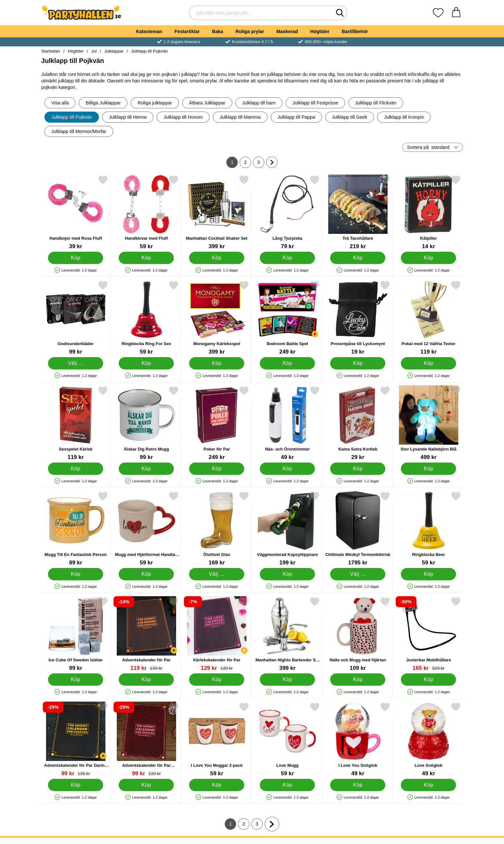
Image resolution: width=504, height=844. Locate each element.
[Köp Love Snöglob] (428, 785)
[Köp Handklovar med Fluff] (146, 258)
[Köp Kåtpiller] (428, 258)
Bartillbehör (355, 31)
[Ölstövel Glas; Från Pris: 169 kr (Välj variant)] (217, 529)
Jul (94, 51)
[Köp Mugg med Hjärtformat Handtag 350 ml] (146, 574)
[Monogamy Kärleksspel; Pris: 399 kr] (217, 318)
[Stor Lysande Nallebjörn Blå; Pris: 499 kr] (429, 423)
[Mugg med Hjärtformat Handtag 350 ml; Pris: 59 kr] (146, 529)
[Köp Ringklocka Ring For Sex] (146, 363)
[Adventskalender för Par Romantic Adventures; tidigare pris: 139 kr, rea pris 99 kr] (146, 739)
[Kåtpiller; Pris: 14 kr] (429, 212)
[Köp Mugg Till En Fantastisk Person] (76, 574)
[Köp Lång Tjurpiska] (287, 258)
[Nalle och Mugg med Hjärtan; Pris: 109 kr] (358, 634)
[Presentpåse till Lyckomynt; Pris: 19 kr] (358, 318)
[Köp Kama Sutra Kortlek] (358, 469)
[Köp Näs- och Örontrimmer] (287, 469)
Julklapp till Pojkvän (149, 51)
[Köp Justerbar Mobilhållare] (428, 680)
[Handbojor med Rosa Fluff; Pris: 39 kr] (76, 212)
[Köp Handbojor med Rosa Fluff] (76, 258)
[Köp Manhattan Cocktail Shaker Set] (217, 258)
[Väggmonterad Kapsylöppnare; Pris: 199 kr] (288, 529)
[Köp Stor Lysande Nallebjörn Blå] (428, 469)
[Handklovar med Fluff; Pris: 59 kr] (146, 212)
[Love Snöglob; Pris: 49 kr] (429, 739)
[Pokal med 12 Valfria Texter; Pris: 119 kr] (429, 318)
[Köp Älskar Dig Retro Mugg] (146, 469)
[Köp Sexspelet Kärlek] (76, 469)
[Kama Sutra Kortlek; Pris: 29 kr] (358, 423)
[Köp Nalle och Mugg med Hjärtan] (358, 680)
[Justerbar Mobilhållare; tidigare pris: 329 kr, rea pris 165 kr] (429, 634)
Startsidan (51, 51)
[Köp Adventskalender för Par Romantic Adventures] (146, 785)
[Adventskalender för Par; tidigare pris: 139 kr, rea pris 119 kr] (146, 634)
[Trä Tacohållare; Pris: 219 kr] (358, 212)
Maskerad (287, 31)
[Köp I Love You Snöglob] (358, 785)
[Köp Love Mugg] (287, 785)
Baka (218, 31)
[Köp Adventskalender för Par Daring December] (76, 785)
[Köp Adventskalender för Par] (146, 680)
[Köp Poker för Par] (217, 469)
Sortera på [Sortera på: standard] (428, 147)
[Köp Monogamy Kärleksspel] (217, 363)
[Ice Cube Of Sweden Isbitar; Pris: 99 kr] (76, 634)
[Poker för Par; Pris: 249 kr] (217, 423)
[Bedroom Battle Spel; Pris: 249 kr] (288, 318)
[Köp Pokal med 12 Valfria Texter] (428, 363)
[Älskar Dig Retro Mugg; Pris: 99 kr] (146, 423)
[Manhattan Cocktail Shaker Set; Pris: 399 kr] (217, 212)
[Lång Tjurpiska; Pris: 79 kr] (288, 212)
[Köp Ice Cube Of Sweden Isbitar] (76, 680)
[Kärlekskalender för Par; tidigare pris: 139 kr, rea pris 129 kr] (217, 634)
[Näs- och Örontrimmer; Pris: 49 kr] (288, 423)
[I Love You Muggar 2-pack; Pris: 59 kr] (217, 739)
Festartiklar (187, 31)
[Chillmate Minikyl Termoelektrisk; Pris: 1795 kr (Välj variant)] (358, 529)
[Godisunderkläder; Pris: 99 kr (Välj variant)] (76, 318)
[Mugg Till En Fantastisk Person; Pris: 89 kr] (76, 529)
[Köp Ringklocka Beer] (428, 574)
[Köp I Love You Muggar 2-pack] (217, 785)
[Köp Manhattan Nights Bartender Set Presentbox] (287, 680)
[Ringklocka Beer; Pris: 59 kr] (429, 529)
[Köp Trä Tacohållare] (358, 258)
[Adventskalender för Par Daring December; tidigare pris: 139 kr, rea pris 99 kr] (76, 739)
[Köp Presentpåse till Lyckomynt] (358, 363)
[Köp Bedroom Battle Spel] (287, 363)
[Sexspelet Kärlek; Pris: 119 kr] (76, 423)
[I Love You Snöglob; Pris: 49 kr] (358, 739)
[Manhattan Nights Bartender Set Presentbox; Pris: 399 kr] (288, 634)
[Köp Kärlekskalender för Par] (217, 680)
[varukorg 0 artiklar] (456, 13)
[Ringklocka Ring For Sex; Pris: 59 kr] (146, 318)
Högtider (320, 31)
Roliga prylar (250, 31)
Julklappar (114, 51)
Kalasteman (149, 31)
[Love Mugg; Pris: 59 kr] (288, 739)
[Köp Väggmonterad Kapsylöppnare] (287, 574)
